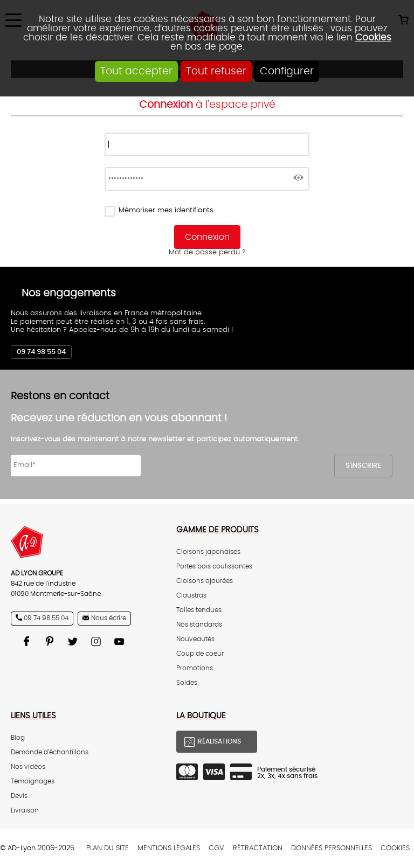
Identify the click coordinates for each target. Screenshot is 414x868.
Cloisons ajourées (205, 581)
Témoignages (33, 782)
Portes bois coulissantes (214, 567)
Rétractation (258, 848)
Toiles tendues (199, 610)
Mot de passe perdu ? (207, 252)
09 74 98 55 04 (41, 352)
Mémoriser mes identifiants (166, 210)
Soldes (187, 683)
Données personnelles (332, 848)
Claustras (191, 596)
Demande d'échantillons (50, 752)
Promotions (195, 668)
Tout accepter (136, 71)
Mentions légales (169, 848)
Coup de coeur (200, 654)
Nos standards (199, 625)
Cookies (373, 37)
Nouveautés (195, 639)
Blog (18, 738)
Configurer (287, 71)
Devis (19, 796)
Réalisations (219, 742)
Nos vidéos (28, 767)
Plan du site (108, 848)
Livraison (25, 811)
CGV (216, 848)
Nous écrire (109, 618)
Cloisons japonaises (208, 552)
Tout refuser (216, 71)
